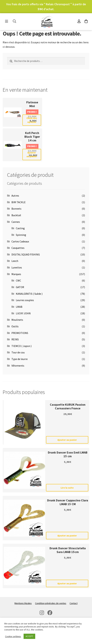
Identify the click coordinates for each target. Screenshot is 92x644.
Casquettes (18, 248)
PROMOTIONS (20, 333)
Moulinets (17, 320)
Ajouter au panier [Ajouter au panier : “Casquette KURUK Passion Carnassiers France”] (67, 440)
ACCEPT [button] (29, 636)
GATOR (20, 287)
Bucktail (16, 215)
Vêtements (18, 366)
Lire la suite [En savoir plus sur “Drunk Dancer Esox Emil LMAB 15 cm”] (67, 488)
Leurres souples (25, 300)
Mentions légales (23, 603)
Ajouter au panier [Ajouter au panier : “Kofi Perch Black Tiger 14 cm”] (32, 155)
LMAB (19, 307)
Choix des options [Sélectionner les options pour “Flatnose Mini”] (32, 120)
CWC (18, 280)
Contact (74, 603)
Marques (16, 274)
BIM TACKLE (19, 202)
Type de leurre (20, 359)
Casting (20, 228)
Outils (15, 326)
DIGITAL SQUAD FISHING (26, 254)
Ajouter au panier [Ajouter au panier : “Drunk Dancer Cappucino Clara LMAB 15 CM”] (67, 536)
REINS (15, 339)
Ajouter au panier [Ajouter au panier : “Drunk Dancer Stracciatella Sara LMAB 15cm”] (67, 583)
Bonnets (16, 209)
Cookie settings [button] (13, 636)
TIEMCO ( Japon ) (21, 346)
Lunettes (17, 267)
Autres (15, 196)
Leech (15, 261)
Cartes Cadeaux (20, 241)
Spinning (21, 235)
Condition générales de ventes (51, 603)
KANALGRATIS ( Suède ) (29, 294)
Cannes (16, 222)
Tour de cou (18, 352)
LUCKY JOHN (23, 313)
